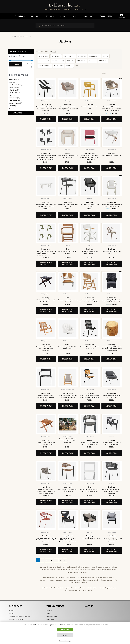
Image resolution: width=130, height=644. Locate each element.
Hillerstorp (13, 90)
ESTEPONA (59, 66)
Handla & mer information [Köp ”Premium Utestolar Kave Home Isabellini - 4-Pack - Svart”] (112, 453)
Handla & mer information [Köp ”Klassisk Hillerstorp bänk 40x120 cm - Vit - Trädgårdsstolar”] (46, 215)
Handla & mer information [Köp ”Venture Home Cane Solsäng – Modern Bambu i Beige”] (68, 406)
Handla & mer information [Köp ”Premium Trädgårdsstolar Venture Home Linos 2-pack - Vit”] (112, 215)
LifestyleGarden (14, 100)
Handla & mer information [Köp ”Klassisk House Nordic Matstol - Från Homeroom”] (68, 502)
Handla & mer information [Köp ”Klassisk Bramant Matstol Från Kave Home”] (112, 264)
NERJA (70, 61)
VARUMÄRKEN (18, 113)
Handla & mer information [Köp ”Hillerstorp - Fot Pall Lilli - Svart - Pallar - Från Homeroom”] (46, 310)
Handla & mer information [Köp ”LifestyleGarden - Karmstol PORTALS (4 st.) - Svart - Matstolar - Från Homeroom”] (68, 550)
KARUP (11, 95)
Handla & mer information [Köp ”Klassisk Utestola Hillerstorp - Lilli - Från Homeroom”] (46, 453)
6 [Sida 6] (60, 560)
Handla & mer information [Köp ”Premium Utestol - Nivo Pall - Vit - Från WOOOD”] (68, 168)
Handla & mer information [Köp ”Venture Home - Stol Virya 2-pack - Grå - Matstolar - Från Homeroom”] (112, 550)
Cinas (11, 82)
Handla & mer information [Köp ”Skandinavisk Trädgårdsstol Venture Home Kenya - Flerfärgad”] (90, 310)
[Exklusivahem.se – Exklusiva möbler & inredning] (65, 7)
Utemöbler (17, 37)
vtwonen (12, 106)
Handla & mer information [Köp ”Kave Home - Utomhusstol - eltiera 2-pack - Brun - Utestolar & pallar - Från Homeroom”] (112, 119)
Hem (10, 37)
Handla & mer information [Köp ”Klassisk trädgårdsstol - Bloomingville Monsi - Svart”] (46, 406)
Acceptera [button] (65, 629)
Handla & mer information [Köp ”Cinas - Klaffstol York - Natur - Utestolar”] (68, 264)
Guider (76, 16)
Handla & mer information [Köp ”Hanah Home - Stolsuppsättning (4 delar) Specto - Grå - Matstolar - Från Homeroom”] (46, 168)
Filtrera (16, 64)
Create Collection (15, 85)
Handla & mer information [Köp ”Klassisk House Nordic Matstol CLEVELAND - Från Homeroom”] (90, 406)
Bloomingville (14, 80)
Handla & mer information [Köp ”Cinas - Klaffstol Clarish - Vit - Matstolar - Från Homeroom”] (90, 502)
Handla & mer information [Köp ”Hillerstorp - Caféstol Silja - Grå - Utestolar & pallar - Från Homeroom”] (68, 453)
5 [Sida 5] (56, 560)
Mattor (64, 16)
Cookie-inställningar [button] (65, 641)
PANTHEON (81, 61)
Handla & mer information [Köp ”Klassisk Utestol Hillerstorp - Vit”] (112, 168)
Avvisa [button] (65, 635)
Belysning (20, 16)
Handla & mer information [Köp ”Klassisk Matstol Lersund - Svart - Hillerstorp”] (90, 215)
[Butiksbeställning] (111, 73)
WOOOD (12, 108)
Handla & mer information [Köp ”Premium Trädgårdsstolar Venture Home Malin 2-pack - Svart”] (112, 310)
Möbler (50, 16)
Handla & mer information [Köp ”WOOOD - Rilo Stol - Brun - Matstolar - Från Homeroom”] (90, 453)
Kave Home (13, 98)
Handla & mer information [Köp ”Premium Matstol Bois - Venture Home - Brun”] (90, 359)
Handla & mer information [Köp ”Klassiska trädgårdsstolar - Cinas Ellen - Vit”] (68, 310)
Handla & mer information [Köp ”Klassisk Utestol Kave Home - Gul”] (90, 119)
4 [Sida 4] (51, 560)
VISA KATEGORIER (19, 51)
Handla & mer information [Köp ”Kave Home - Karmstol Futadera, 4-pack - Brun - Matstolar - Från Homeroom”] (46, 550)
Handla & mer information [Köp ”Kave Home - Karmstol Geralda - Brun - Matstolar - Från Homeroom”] (46, 359)
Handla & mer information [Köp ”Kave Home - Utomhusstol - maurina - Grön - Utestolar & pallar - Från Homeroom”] (46, 502)
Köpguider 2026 (106, 16)
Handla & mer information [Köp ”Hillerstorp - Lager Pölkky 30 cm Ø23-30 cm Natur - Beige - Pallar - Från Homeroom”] (112, 359)
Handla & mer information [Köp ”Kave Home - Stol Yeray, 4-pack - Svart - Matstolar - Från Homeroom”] (112, 502)
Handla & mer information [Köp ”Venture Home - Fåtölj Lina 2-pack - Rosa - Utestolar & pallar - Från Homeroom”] (90, 168)
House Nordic (14, 93)
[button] (21, 51)
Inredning (36, 16)
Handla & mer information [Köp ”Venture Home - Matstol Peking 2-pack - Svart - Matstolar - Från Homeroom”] (46, 119)
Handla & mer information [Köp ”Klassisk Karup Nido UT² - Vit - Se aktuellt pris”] (68, 359)
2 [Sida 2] (42, 560)
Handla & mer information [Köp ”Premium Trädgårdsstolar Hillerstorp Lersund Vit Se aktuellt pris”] (68, 119)
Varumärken (89, 16)
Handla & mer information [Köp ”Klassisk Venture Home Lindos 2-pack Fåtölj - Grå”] (112, 406)
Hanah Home (14, 87)
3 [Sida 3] (47, 560)
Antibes (92, 61)
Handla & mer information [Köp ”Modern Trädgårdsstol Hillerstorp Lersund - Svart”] (90, 550)
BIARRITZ (103, 61)
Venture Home (14, 103)
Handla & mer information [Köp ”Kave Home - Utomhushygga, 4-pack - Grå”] (68, 215)
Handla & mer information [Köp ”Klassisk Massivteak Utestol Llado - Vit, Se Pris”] (90, 264)
